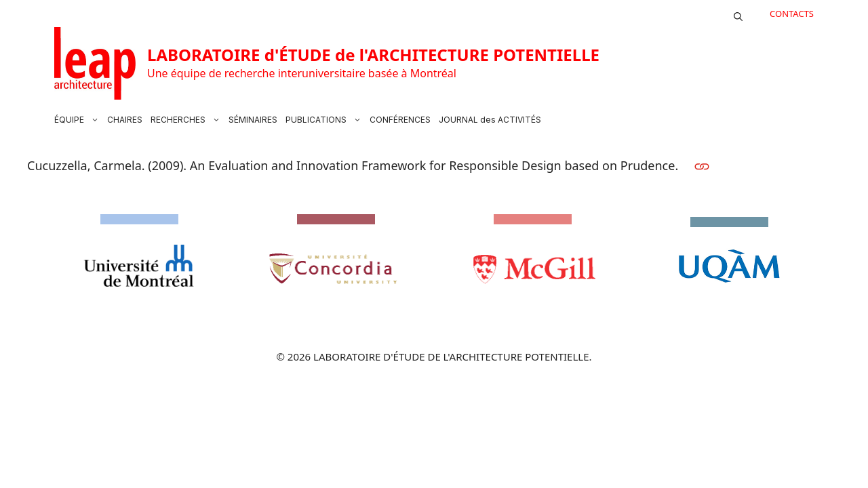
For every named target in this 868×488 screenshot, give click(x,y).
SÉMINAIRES (253, 120)
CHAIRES (125, 120)
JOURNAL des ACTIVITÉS (490, 120)
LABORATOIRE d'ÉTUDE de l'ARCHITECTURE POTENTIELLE (373, 55)
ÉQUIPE (79, 120)
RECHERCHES (188, 120)
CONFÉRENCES (400, 120)
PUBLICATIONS (325, 120)
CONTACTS (792, 14)
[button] (738, 14)
